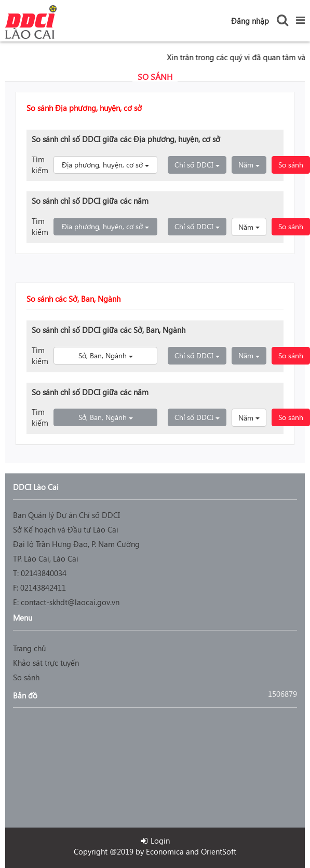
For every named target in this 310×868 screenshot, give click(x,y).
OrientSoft (219, 851)
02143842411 (43, 587)
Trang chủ (29, 648)
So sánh (291, 165)
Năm (252, 164)
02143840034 (44, 573)
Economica (165, 851)
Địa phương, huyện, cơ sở (110, 164)
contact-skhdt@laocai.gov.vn (70, 602)
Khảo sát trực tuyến (46, 663)
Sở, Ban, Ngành (118, 355)
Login (155, 841)
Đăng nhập (250, 21)
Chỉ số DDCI (200, 164)
